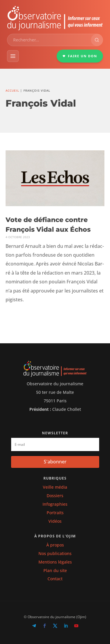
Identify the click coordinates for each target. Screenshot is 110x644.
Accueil (12, 90)
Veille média (55, 487)
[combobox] (49, 40)
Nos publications (55, 553)
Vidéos (55, 521)
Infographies (55, 504)
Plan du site (55, 570)
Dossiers (55, 496)
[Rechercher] (97, 40)
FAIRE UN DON (80, 56)
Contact (55, 579)
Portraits (55, 513)
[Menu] (13, 56)
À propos (55, 545)
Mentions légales (55, 562)
